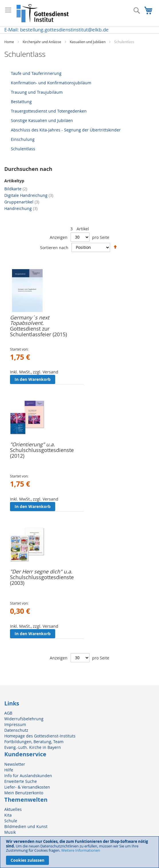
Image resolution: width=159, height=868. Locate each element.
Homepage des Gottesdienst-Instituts (40, 736)
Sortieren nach (54, 247)
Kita (8, 815)
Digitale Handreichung (29, 195)
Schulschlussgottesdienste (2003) (42, 580)
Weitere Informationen (81, 850)
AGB (8, 713)
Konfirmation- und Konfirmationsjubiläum (51, 83)
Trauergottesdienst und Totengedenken (49, 111)
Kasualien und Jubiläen (88, 42)
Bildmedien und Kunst (26, 826)
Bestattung (21, 102)
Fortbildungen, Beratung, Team (34, 742)
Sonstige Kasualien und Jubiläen (42, 120)
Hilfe (9, 770)
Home (10, 42)
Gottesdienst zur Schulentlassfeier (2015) (38, 331)
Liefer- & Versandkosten (27, 787)
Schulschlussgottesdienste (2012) (42, 453)
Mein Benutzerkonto (24, 793)
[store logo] (43, 13)
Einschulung (23, 139)
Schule (11, 821)
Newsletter (15, 764)
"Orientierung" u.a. (32, 444)
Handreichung (21, 208)
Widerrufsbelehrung (24, 719)
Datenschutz (16, 730)
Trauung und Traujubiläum (37, 92)
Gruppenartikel (22, 202)
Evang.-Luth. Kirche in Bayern (33, 747)
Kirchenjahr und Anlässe (42, 42)
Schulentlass (23, 149)
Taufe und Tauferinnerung (36, 73)
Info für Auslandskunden (28, 776)
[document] (79, 852)
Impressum (15, 724)
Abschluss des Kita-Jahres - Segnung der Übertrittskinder (66, 130)
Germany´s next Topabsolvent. (30, 320)
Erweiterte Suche (21, 781)
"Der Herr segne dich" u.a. (41, 571)
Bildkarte (16, 189)
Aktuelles (13, 809)
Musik (10, 832)
